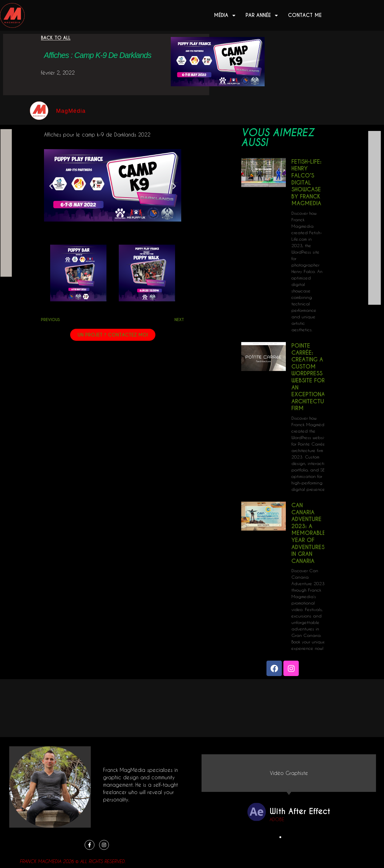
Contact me (305, 15)
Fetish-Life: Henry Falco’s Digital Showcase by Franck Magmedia (306, 183)
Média (225, 15)
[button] (51, 186)
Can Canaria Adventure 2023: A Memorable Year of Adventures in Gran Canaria (308, 533)
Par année (262, 15)
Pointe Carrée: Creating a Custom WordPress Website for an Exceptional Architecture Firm (311, 377)
